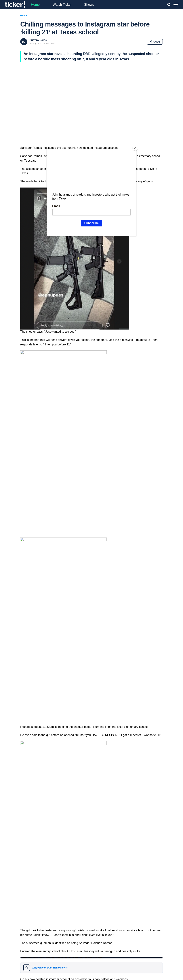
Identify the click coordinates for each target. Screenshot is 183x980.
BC (24, 42)
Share (155, 42)
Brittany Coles (38, 40)
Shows (89, 5)
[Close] (135, 148)
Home (35, 5)
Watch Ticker (62, 5)
